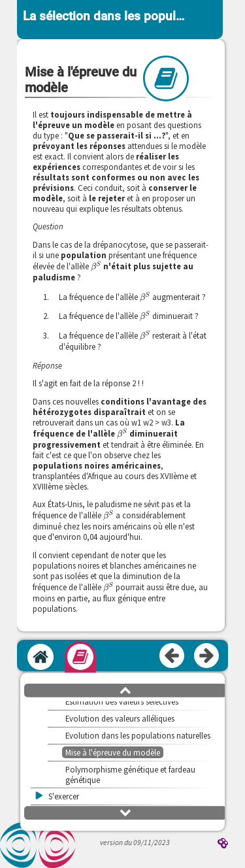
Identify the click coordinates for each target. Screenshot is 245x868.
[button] (125, 690)
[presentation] (96, 266)
